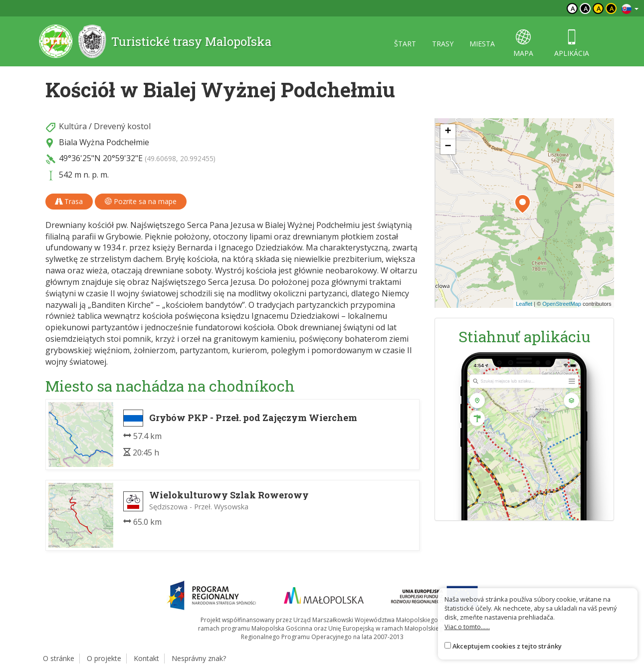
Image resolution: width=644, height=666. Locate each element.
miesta (482, 44)
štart (405, 44)
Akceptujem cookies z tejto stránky (507, 646)
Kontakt (146, 658)
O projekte (104, 658)
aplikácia (572, 44)
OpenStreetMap (562, 304)
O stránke (59, 658)
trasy (443, 44)
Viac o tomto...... (467, 627)
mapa (523, 44)
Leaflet (524, 304)
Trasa (69, 201)
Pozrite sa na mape (141, 201)
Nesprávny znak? (199, 658)
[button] (523, 204)
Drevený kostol (122, 126)
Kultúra (73, 126)
